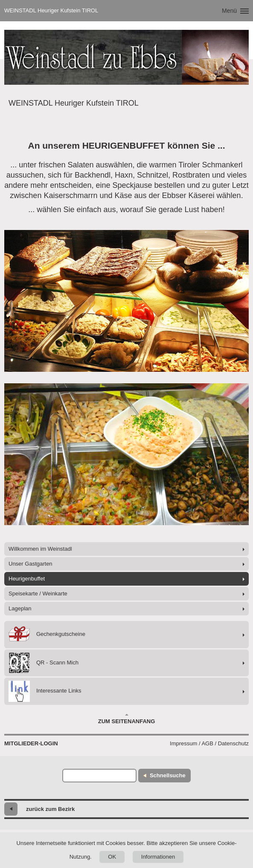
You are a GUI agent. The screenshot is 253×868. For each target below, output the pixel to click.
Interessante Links (45, 691)
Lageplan (20, 608)
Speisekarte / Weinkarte (38, 594)
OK (112, 857)
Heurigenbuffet (27, 579)
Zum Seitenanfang (127, 719)
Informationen (158, 857)
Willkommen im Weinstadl (40, 549)
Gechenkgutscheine (47, 635)
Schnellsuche (168, 775)
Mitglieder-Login (31, 743)
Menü (229, 11)
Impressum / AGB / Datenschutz (209, 743)
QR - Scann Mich (44, 663)
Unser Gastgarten (31, 564)
